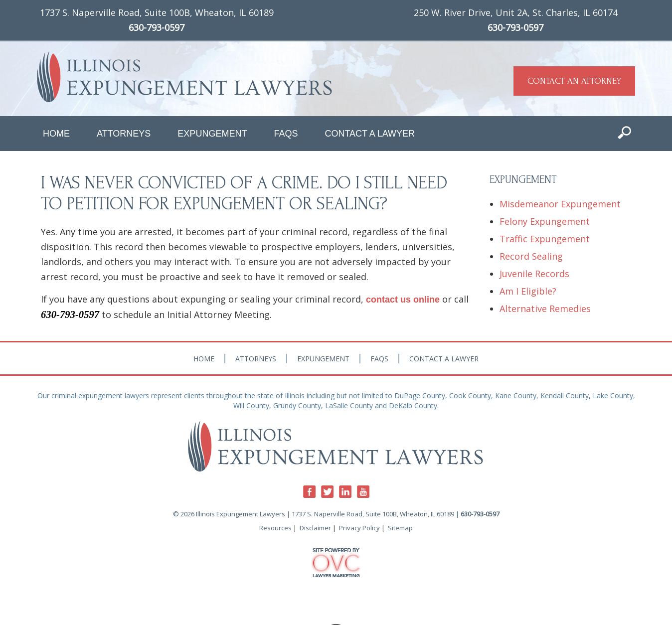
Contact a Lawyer (370, 134)
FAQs (286, 134)
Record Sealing (531, 256)
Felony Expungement (545, 221)
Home (56, 134)
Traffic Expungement (545, 239)
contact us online (403, 300)
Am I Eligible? (528, 291)
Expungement (212, 134)
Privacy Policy (359, 528)
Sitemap (400, 528)
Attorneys (124, 134)
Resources (275, 528)
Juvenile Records (534, 274)
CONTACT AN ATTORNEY (574, 81)
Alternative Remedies (545, 309)
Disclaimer (315, 528)
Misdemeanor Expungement (560, 204)
